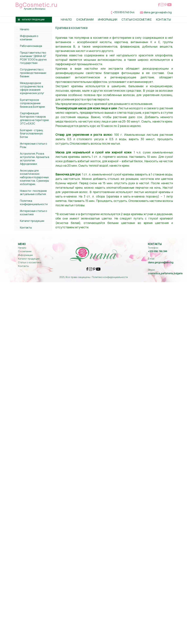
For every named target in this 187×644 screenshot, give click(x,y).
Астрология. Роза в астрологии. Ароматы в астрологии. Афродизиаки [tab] (32, 159)
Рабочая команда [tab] (29, 46)
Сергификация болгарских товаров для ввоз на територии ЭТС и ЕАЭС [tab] (32, 118)
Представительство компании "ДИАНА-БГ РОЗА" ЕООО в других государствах (33, 58)
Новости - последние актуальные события (33, 192)
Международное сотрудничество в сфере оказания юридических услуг (32, 88)
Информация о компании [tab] (27, 38)
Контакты (163, 20)
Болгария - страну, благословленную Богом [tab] (30, 134)
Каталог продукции (32, 221)
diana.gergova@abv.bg (158, 12)
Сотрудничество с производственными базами (33, 73)
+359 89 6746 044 (124, 12)
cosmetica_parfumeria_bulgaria (165, 273)
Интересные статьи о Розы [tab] (31, 145)
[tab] (33, 29)
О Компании (85, 20)
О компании (25, 251)
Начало (66, 20)
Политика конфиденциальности (34, 202)
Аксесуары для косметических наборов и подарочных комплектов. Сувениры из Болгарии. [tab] (32, 177)
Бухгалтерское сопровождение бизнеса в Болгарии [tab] (30, 103)
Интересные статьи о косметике (34, 213)
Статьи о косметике (137, 20)
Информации (108, 20)
